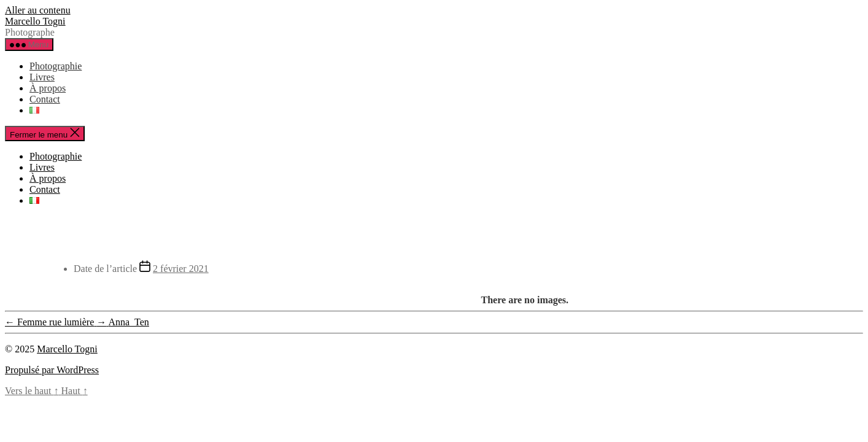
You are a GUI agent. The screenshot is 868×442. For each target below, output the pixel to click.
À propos (48, 88)
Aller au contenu (38, 10)
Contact (45, 99)
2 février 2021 (181, 269)
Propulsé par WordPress (52, 370)
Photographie (56, 66)
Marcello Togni (35, 21)
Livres (42, 77)
